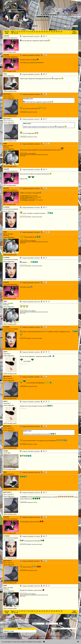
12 (37, 32)
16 (47, 32)
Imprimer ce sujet (9, 631)
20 (57, 32)
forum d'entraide (31, 636)
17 (49, 32)
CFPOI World (9, 26)
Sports (23, 26)
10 (32, 32)
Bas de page (7, 32)
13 (39, 32)
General (17, 26)
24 (15, 33)
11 (35, 32)
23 (12, 33)
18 (52, 32)
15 (44, 32)
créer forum (22, 636)
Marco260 (70, 13)
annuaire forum (42, 636)
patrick (76, 13)
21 (59, 32)
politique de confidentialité (55, 636)
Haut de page (7, 612)
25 (17, 33)
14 (42, 32)
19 (54, 32)
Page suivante (74, 32)
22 (61, 32)
